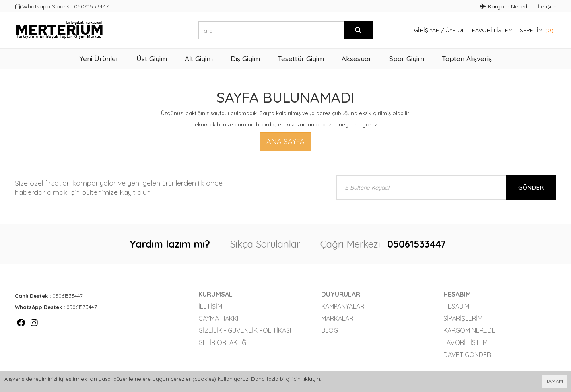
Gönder (531, 188)
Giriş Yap (427, 30)
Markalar (337, 318)
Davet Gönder (467, 355)
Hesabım (456, 306)
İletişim (547, 6)
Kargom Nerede (505, 6)
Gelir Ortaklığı (223, 342)
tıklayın (311, 379)
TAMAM (555, 381)
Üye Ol (455, 30)
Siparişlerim (463, 318)
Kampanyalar (343, 306)
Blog (330, 330)
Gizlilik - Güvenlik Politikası (245, 330)
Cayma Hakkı (218, 318)
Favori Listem (492, 30)
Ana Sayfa (285, 141)
